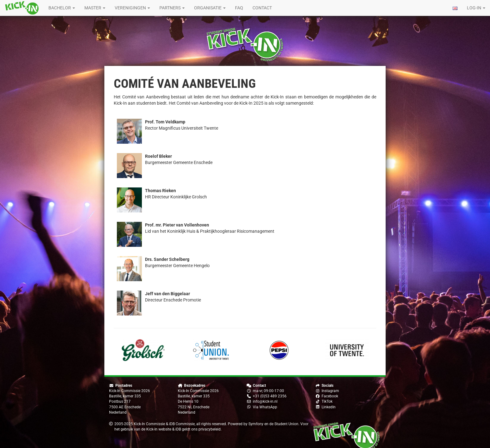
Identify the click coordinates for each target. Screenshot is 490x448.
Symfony (256, 424)
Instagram (330, 391)
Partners (172, 8)
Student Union (286, 424)
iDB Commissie (182, 424)
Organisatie (210, 8)
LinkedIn (329, 407)
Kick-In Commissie (149, 424)
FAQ (239, 8)
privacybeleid (210, 429)
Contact (262, 8)
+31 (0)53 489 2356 (270, 396)
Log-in (476, 8)
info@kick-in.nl (265, 401)
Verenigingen (132, 8)
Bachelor (62, 8)
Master (95, 8)
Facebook (330, 396)
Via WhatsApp (265, 407)
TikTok (327, 401)
